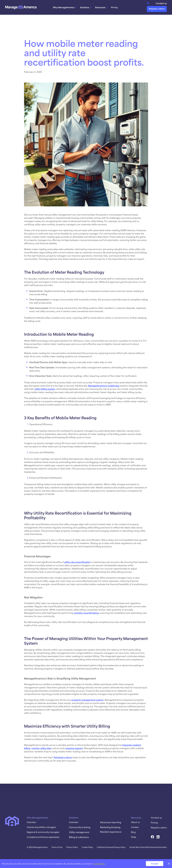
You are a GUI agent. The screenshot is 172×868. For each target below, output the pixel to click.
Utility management (79, 832)
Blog (133, 832)
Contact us (161, 3)
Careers (135, 827)
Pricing (114, 7)
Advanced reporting (111, 822)
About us (135, 822)
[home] (21, 7)
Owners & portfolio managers (41, 827)
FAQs (134, 837)
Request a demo (157, 9)
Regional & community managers (43, 832)
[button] (65, 7)
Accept (155, 864)
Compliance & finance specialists (43, 837)
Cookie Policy (87, 847)
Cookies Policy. (99, 864)
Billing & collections (79, 837)
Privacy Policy (72, 847)
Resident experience (111, 832)
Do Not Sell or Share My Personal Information (148, 847)
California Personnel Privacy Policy (111, 847)
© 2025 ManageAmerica (37, 847)
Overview (31, 822)
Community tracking (80, 827)
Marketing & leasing (110, 827)
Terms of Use (57, 847)
